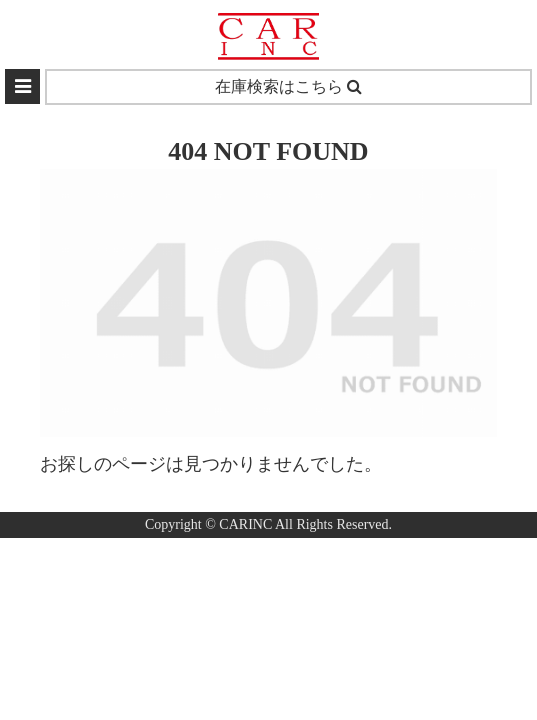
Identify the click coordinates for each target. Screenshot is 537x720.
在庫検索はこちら (288, 86)
